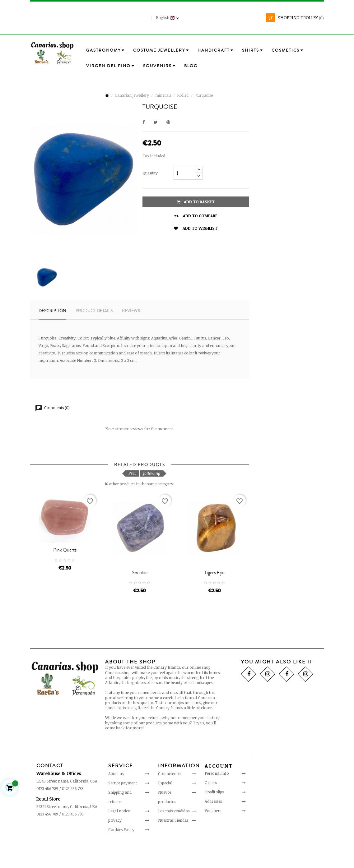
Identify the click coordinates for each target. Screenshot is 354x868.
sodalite (140, 597)
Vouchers (213, 835)
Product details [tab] (94, 311)
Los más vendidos (174, 835)
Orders (211, 807)
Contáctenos (169, 798)
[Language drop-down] (168, 18)
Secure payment (123, 807)
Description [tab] (52, 311)
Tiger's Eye (214, 597)
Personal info (217, 798)
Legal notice (119, 835)
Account (219, 791)
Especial (165, 807)
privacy (115, 845)
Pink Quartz (65, 567)
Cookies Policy (121, 854)
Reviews (131, 311)
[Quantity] (184, 173)
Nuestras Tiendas (173, 845)
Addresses (213, 826)
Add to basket (196, 202)
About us (116, 798)
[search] (281, 27)
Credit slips (214, 817)
